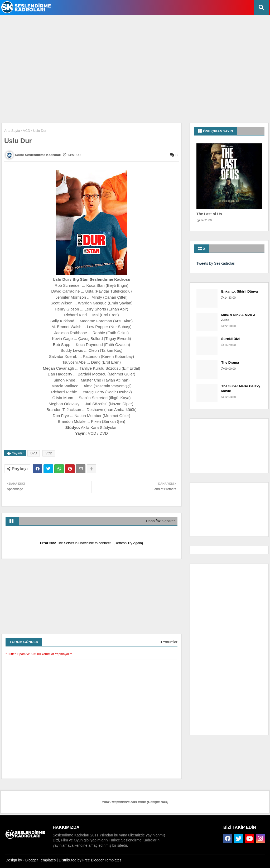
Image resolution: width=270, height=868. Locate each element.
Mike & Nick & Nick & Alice (238, 317)
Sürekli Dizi (230, 339)
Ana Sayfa (12, 131)
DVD (34, 453)
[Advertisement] (129, 32)
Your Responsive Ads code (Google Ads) (135, 802)
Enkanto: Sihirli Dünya (240, 291)
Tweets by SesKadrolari (216, 263)
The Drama (230, 362)
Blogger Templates (41, 860)
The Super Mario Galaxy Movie (241, 388)
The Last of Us (209, 214)
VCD (26, 131)
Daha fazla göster (160, 521)
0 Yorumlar (169, 642)
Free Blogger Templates (102, 860)
